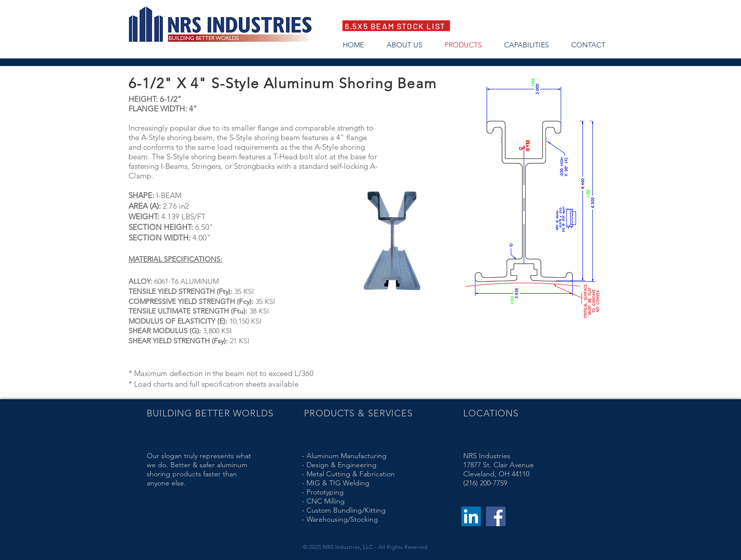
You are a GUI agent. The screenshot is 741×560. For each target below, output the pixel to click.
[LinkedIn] (471, 516)
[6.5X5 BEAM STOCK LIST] (396, 26)
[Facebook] (496, 516)
